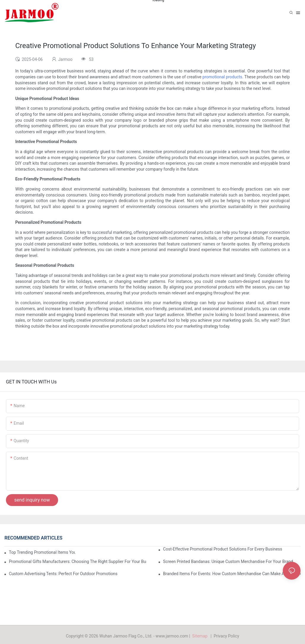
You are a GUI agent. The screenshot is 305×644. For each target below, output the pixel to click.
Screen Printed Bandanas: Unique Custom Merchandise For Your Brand (228, 561)
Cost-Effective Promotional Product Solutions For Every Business (223, 549)
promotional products (222, 77)
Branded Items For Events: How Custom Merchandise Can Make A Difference (232, 574)
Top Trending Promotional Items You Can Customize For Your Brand (42, 552)
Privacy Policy (226, 636)
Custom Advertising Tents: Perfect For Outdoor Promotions (63, 574)
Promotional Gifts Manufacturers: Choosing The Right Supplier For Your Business (78, 561)
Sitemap (201, 636)
